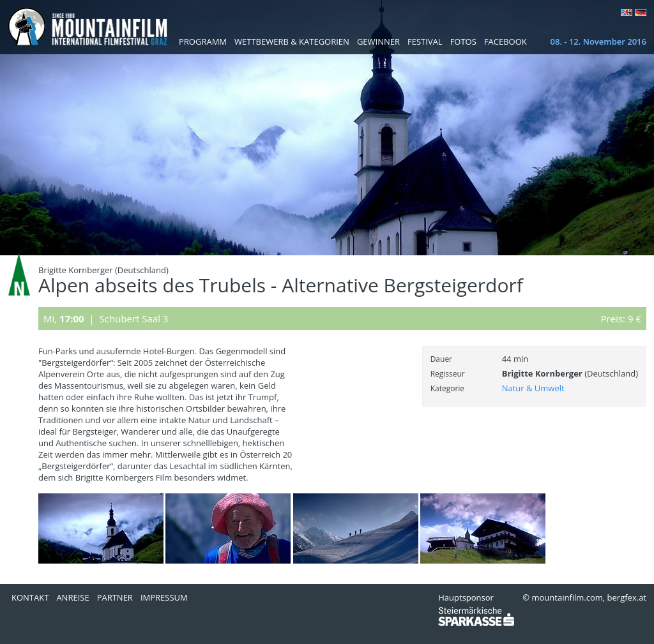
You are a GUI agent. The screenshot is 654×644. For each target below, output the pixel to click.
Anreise (72, 597)
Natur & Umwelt (533, 388)
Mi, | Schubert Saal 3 (106, 318)
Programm (203, 41)
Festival (425, 41)
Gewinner (378, 41)
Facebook (506, 41)
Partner (115, 597)
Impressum (164, 597)
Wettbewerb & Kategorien (292, 41)
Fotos (463, 41)
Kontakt (30, 597)
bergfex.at (627, 597)
